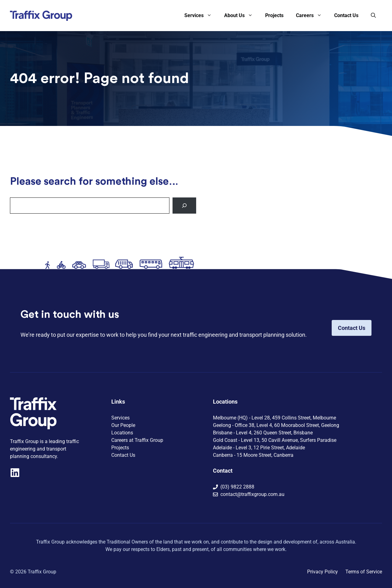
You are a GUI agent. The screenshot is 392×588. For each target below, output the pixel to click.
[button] (373, 16)
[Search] (184, 206)
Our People (123, 425)
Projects (274, 15)
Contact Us (346, 15)
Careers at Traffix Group (137, 440)
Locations (122, 433)
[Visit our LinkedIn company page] (15, 473)
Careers (312, 16)
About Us (242, 16)
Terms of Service (364, 572)
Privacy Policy (323, 572)
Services (201, 16)
